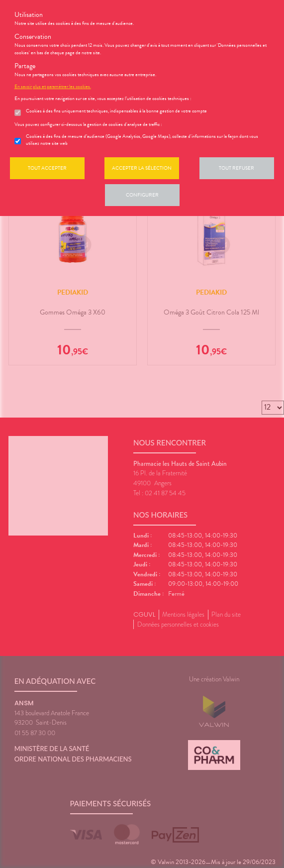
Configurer (142, 195)
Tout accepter (47, 168)
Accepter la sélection (142, 168)
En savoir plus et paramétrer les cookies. (53, 87)
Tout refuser (237, 168)
